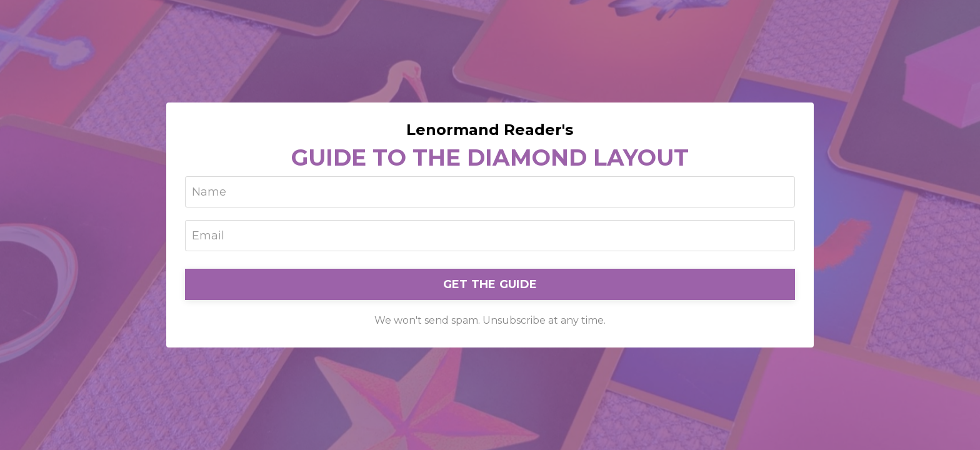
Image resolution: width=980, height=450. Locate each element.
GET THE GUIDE (490, 284)
